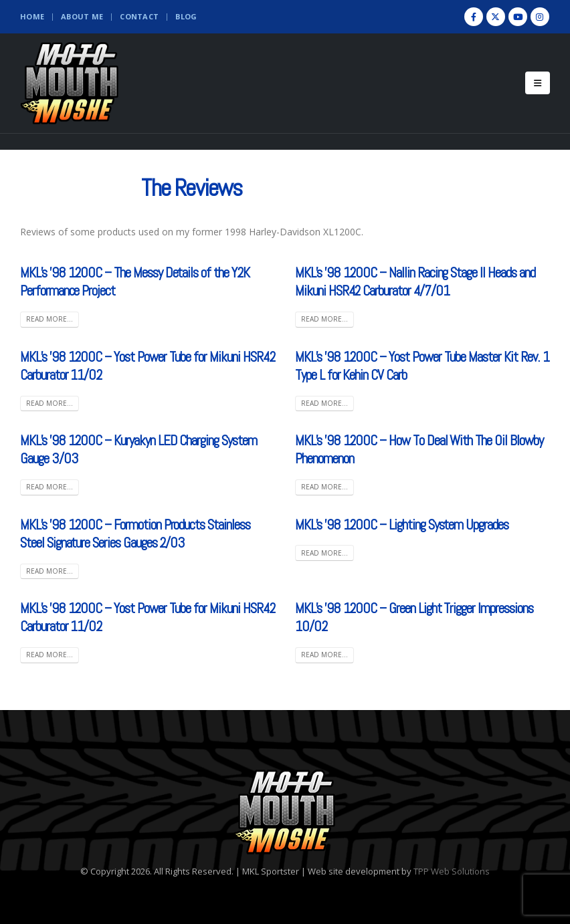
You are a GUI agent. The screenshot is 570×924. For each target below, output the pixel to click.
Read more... (50, 319)
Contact (139, 16)
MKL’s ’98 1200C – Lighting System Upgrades (402, 525)
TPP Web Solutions (452, 871)
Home (32, 16)
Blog (186, 16)
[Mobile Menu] (538, 83)
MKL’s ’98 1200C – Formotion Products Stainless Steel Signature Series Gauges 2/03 (135, 534)
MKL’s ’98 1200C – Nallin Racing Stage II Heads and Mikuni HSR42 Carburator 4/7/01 (415, 281)
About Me (82, 16)
